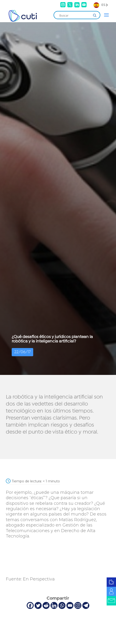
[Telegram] (86, 605)
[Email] (70, 605)
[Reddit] (46, 605)
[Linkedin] (54, 605)
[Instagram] (78, 605)
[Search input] (75, 15)
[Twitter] (38, 605)
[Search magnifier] (95, 15)
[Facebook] (30, 605)
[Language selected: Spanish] (101, 5)
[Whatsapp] (62, 605)
